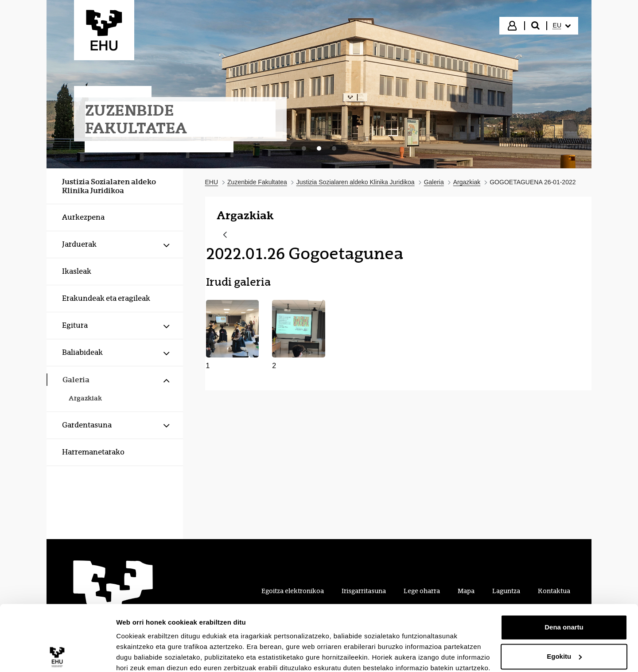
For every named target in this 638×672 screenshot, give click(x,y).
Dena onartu (564, 589)
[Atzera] (225, 235)
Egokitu (564, 618)
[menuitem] (562, 26)
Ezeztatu (564, 647)
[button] (233, 336)
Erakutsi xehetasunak (151, 655)
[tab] (304, 148)
